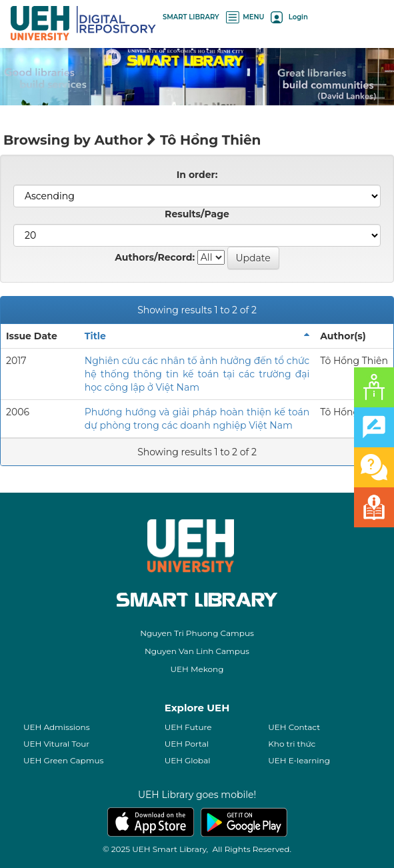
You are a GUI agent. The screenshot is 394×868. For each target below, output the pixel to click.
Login (289, 17)
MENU (245, 17)
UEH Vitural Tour (56, 744)
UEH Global (188, 760)
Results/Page (197, 214)
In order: (197, 175)
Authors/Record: (155, 257)
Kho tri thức (292, 744)
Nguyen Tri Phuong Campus (197, 633)
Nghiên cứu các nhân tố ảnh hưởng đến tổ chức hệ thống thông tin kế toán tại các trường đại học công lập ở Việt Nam (197, 374)
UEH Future (188, 727)
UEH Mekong (197, 669)
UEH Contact (294, 727)
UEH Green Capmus (63, 760)
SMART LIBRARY (191, 17)
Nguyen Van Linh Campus (197, 651)
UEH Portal (187, 744)
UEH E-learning (299, 760)
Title (95, 336)
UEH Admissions (57, 727)
